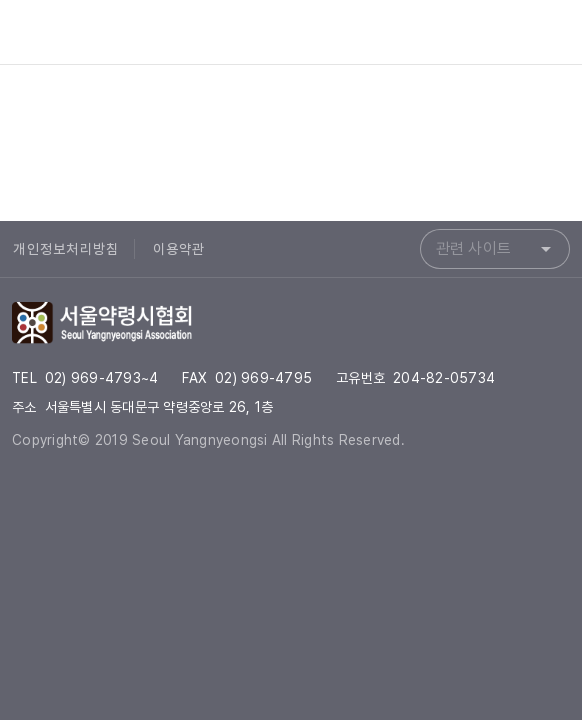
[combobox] (495, 249)
